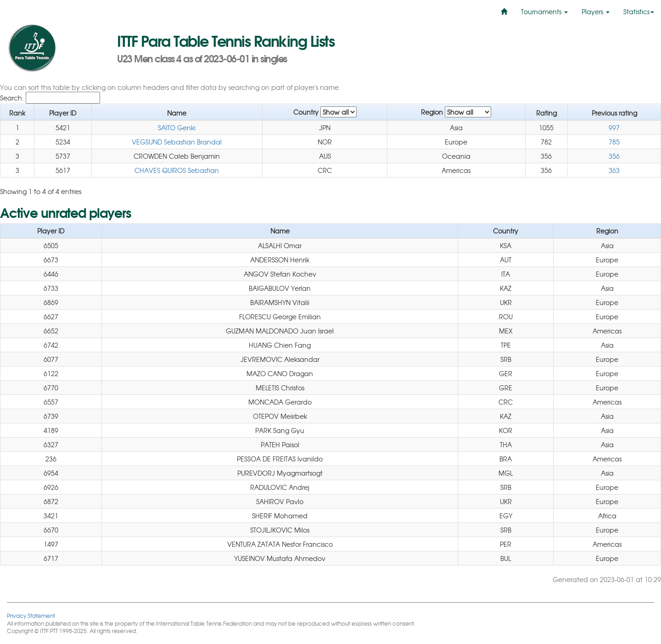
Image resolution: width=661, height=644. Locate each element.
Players (596, 11)
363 (614, 170)
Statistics (639, 11)
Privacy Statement (31, 615)
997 (614, 128)
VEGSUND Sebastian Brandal (177, 142)
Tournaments (544, 11)
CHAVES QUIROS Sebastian (177, 170)
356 (614, 156)
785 (614, 142)
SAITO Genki (177, 128)
